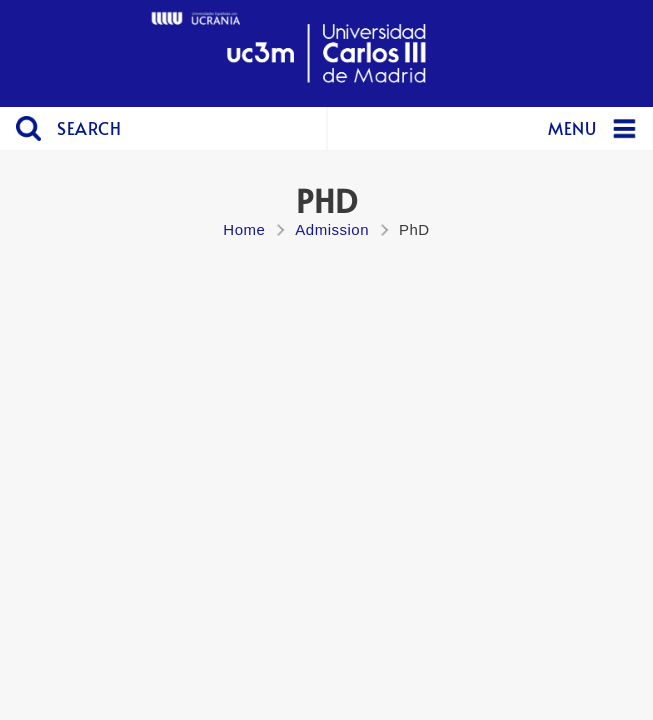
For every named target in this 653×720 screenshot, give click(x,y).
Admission (332, 229)
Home (244, 229)
